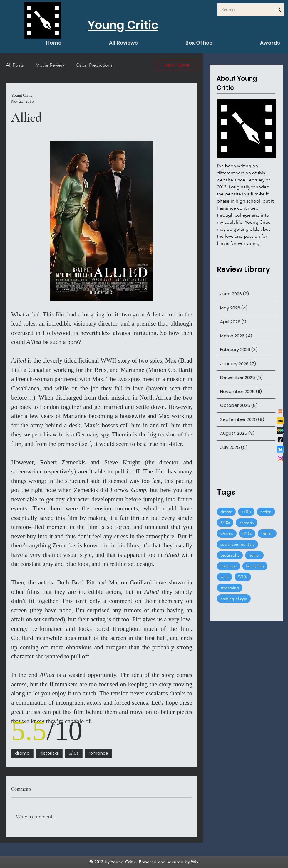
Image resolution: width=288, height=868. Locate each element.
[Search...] (243, 10)
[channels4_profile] (280, 421)
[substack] (280, 412)
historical (49, 753)
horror (254, 555)
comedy (247, 523)
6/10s (225, 523)
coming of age (234, 599)
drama (22, 753)
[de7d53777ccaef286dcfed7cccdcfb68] (280, 430)
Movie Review (50, 65)
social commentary (237, 544)
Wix (195, 862)
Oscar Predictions (94, 65)
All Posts (15, 65)
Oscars (227, 533)
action (266, 512)
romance (98, 753)
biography (230, 555)
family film (255, 566)
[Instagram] (280, 459)
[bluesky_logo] (280, 449)
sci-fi (225, 577)
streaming (230, 588)
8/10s (247, 533)
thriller (267, 533)
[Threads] (280, 440)
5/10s (74, 753)
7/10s (246, 512)
